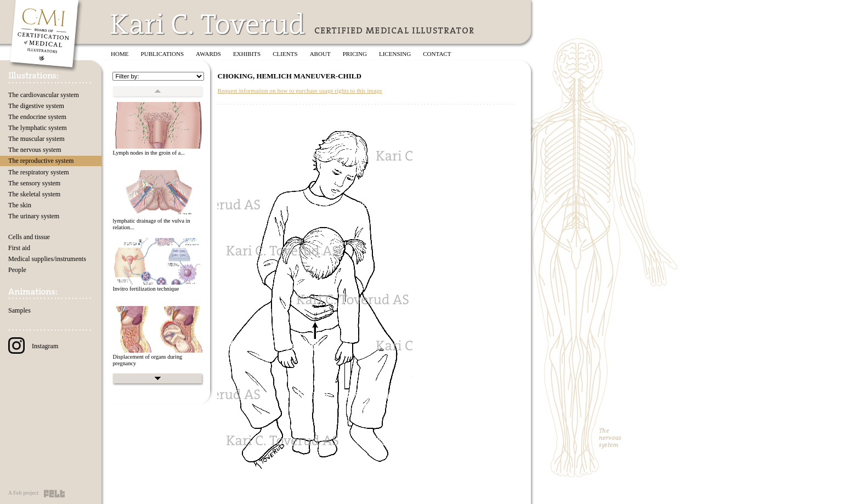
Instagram (33, 346)
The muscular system (36, 139)
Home (120, 54)
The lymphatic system (38, 128)
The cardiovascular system (44, 95)
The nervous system (35, 150)
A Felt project (23, 493)
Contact (437, 54)
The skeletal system (34, 194)
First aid (19, 248)
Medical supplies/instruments (47, 259)
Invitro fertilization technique (146, 289)
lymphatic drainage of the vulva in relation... (151, 224)
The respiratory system (39, 172)
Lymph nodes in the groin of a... (148, 153)
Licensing (395, 54)
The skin (20, 205)
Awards (208, 54)
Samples (19, 310)
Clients (285, 54)
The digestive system (36, 106)
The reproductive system (41, 161)
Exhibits (247, 54)
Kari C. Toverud (208, 24)
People (17, 270)
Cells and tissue (29, 237)
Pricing (355, 54)
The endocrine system (37, 117)
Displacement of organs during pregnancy (147, 360)
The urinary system (34, 216)
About (320, 54)
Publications (163, 54)
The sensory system (34, 183)
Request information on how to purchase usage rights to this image (299, 90)
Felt (54, 494)
